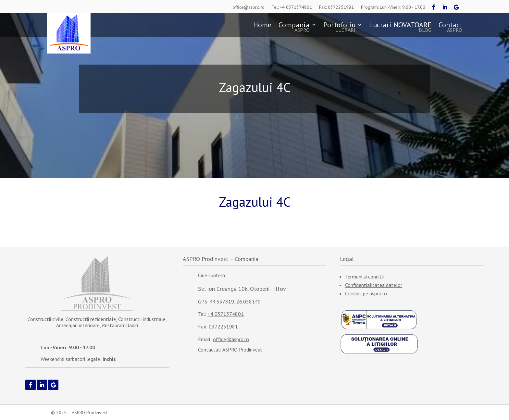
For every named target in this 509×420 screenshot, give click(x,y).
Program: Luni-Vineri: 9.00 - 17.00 (393, 7)
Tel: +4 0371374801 (292, 7)
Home (262, 26)
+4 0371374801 (226, 314)
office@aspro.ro (248, 7)
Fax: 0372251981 (336, 7)
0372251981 (223, 327)
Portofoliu (339, 28)
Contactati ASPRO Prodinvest (230, 350)
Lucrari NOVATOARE (400, 28)
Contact (450, 28)
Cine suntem (211, 275)
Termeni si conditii (364, 277)
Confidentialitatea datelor (374, 285)
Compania (294, 28)
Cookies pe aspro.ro (366, 293)
